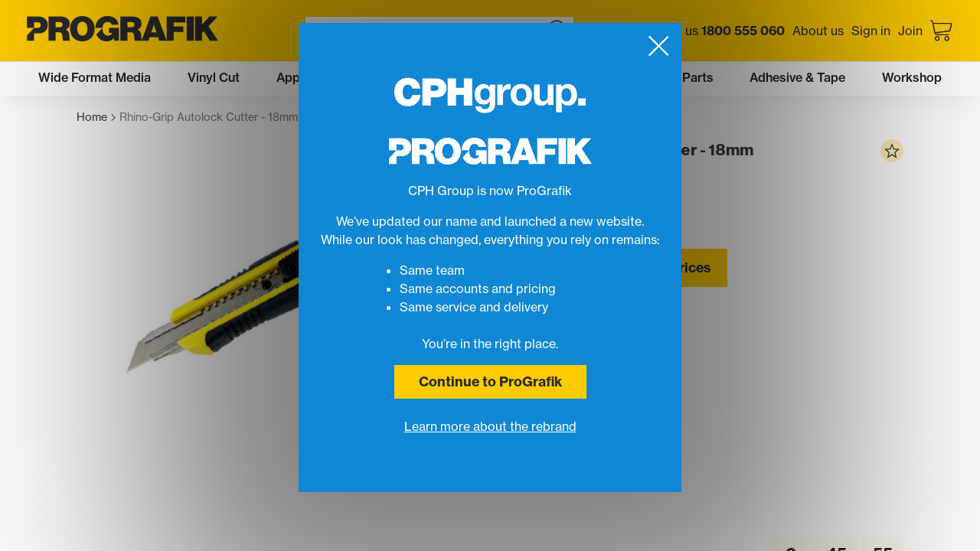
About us (818, 31)
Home (96, 117)
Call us (722, 31)
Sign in (871, 31)
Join (910, 31)
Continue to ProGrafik (490, 381)
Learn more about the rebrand (490, 426)
